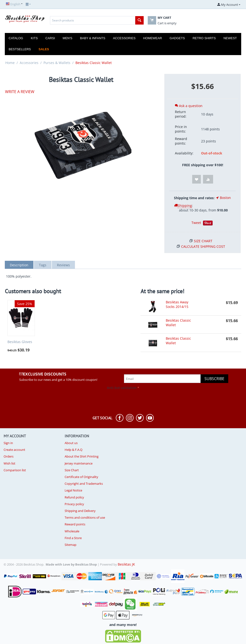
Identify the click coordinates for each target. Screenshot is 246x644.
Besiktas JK (126, 564)
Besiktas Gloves (20, 342)
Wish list (9, 463)
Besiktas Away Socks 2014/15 (177, 304)
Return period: (181, 114)
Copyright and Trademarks (84, 484)
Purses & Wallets (57, 63)
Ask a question (189, 106)
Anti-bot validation (122, 388)
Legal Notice (73, 490)
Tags (43, 265)
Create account (14, 450)
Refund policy (74, 497)
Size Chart (203, 241)
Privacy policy (74, 504)
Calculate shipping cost (203, 246)
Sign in (8, 443)
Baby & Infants (93, 38)
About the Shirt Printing (82, 456)
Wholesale (72, 531)
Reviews (63, 265)
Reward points (75, 524)
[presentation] (40, 401)
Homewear (153, 38)
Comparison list (15, 470)
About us (71, 443)
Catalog (16, 38)
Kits (34, 38)
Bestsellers (20, 49)
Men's (68, 38)
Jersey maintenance (79, 463)
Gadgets (177, 38)
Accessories (124, 38)
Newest (230, 38)
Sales (44, 49)
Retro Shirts (204, 38)
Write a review (20, 92)
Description (19, 265)
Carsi (50, 38)
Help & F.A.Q (74, 450)
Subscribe (214, 379)
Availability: (184, 153)
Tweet (196, 223)
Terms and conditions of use (85, 517)
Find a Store (73, 538)
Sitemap (71, 545)
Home (10, 63)
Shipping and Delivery (80, 511)
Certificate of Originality (81, 477)
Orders (9, 456)
